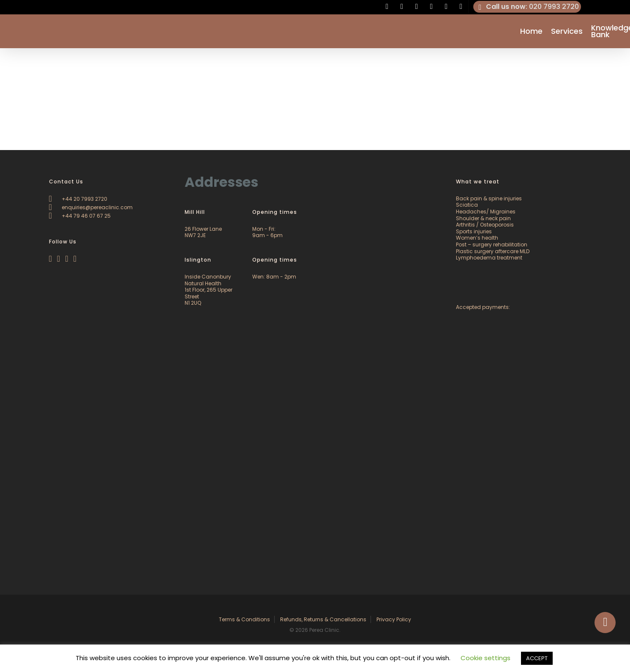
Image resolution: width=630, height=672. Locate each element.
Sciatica (467, 205)
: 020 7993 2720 (527, 7)
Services (567, 31)
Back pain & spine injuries (489, 198)
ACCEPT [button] (537, 658)
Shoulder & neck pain (483, 218)
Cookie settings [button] (485, 658)
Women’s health (477, 238)
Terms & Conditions (244, 619)
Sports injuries (474, 231)
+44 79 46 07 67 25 (80, 216)
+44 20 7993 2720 (78, 199)
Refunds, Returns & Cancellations (323, 619)
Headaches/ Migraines (486, 212)
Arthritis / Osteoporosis (485, 225)
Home (531, 31)
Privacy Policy (394, 619)
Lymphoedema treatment (489, 258)
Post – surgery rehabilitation (492, 244)
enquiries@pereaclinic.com (91, 207)
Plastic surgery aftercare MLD (493, 251)
